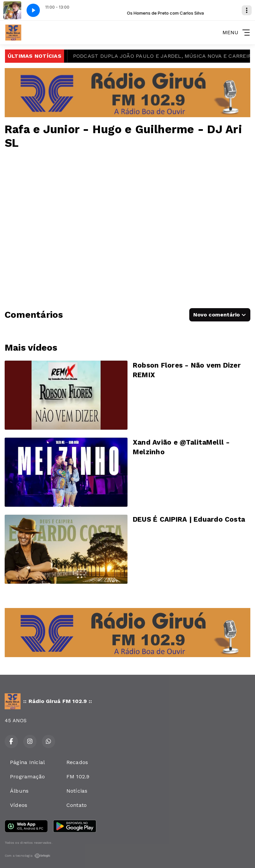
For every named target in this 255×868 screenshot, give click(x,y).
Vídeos (19, 805)
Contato (77, 805)
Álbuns (19, 791)
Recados (77, 762)
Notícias (77, 791)
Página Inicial (27, 762)
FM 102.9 (78, 777)
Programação (28, 777)
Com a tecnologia (28, 856)
